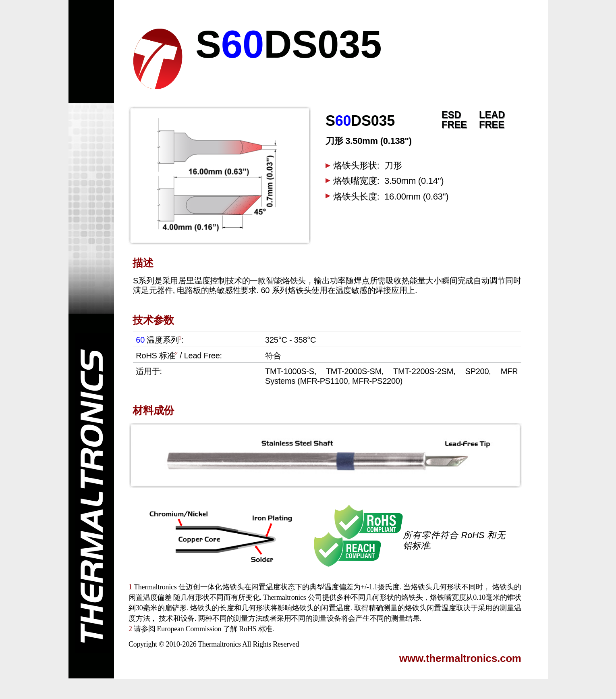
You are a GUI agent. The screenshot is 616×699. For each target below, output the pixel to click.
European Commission (189, 629)
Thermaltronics (219, 644)
